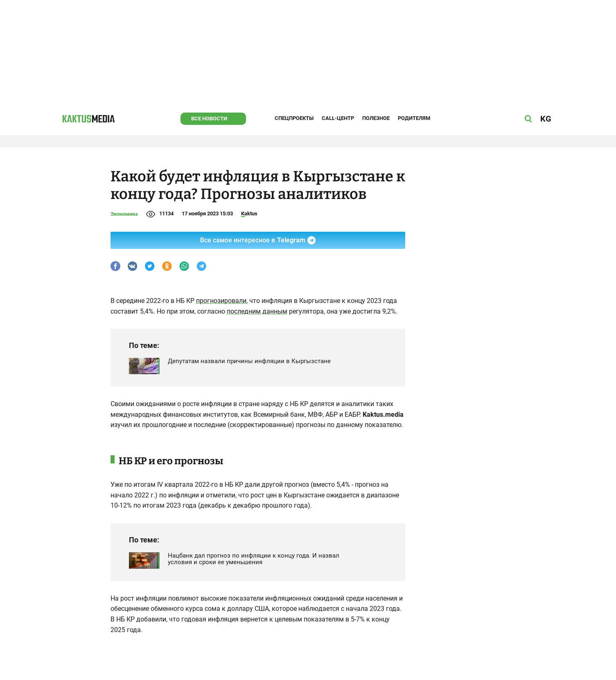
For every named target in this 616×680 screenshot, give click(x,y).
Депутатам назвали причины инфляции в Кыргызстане (249, 361)
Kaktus (249, 213)
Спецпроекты (294, 118)
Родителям (414, 118)
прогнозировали (221, 301)
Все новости (209, 119)
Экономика (124, 214)
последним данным (257, 311)
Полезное (376, 118)
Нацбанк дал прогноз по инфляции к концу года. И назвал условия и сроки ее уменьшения (254, 559)
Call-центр (338, 118)
